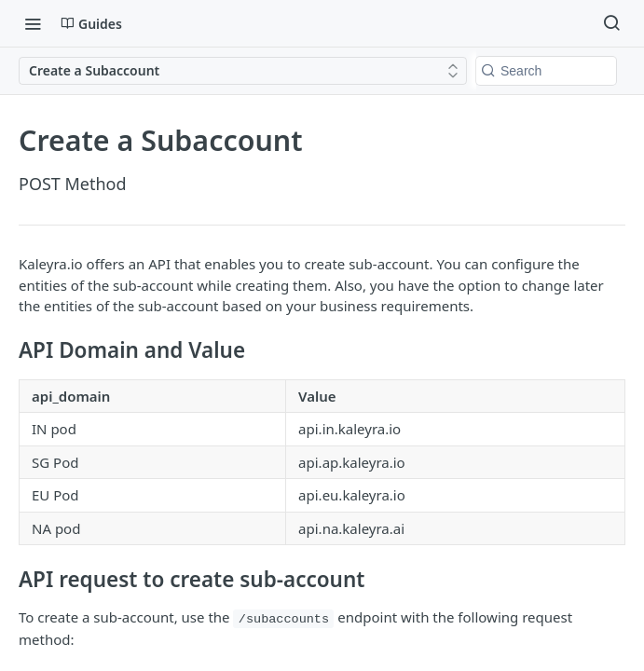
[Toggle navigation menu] (33, 23)
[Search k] (546, 71)
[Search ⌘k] (611, 23)
